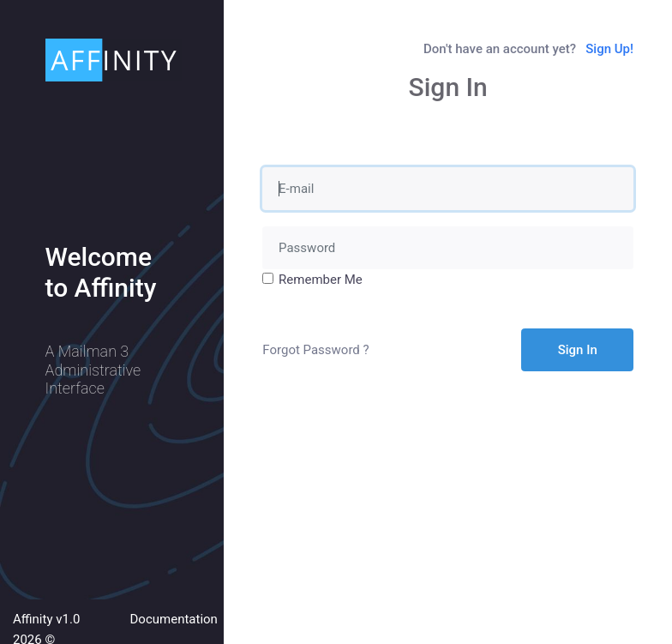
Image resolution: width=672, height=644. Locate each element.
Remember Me (321, 280)
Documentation (174, 619)
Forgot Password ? (315, 350)
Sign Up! (609, 49)
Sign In (578, 350)
